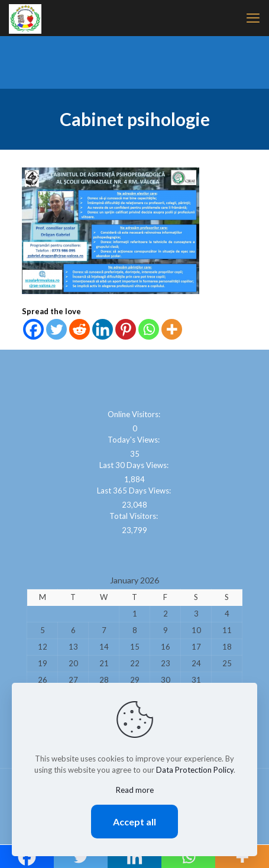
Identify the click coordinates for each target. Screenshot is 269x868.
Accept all (134, 822)
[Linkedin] (103, 329)
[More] (172, 329)
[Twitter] (56, 329)
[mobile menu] (253, 18)
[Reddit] (80, 329)
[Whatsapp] (149, 329)
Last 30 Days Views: (135, 465)
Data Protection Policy (195, 770)
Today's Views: (134, 440)
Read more (135, 790)
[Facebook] (33, 329)
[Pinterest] (126, 329)
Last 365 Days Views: (135, 491)
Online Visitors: (135, 414)
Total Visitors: (134, 516)
